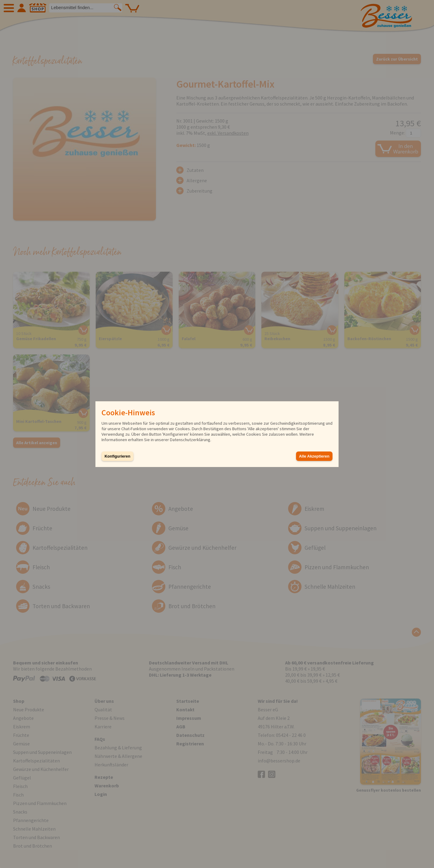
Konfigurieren (117, 456)
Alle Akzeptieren (314, 456)
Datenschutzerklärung (190, 440)
